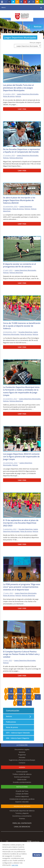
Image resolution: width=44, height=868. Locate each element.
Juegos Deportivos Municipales (28, 94)
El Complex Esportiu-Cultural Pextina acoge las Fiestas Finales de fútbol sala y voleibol (21, 654)
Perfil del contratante (22, 823)
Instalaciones (22, 787)
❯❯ (29, 703)
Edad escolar (22, 779)
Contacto (22, 763)
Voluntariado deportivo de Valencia (22, 811)
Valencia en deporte (22, 806)
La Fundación (22, 745)
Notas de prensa (9, 96)
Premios (22, 819)
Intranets (22, 757)
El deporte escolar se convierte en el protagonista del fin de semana (19, 265)
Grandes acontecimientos (22, 782)
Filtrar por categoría (35, 43)
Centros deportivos (22, 796)
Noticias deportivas (16, 158)
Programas (22, 755)
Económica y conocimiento (22, 816)
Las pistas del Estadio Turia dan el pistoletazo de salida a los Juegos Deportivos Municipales (18, 88)
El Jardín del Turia (22, 791)
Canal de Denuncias (22, 827)
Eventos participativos (22, 777)
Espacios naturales (22, 802)
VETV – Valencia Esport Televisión (18, 733)
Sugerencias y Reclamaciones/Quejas (22, 760)
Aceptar (37, 855)
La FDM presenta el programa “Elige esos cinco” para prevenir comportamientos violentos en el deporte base (22, 587)
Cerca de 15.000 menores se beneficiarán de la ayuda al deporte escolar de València (22, 326)
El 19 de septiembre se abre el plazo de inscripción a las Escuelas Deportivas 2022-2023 (21, 523)
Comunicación (13, 711)
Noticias (18, 96)
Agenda (22, 767)
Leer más (22, 109)
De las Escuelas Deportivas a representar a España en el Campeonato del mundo (22, 151)
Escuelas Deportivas (26, 332)
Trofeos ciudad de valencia (22, 774)
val (6, 2)
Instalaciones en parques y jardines (22, 799)
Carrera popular (22, 772)
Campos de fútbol (22, 794)
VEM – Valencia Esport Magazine (18, 738)
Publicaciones (11, 722)
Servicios (22, 752)
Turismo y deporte (22, 813)
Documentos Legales (22, 749)
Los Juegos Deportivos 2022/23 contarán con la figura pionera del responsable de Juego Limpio (21, 457)
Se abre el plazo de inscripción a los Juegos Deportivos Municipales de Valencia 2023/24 (19, 200)
